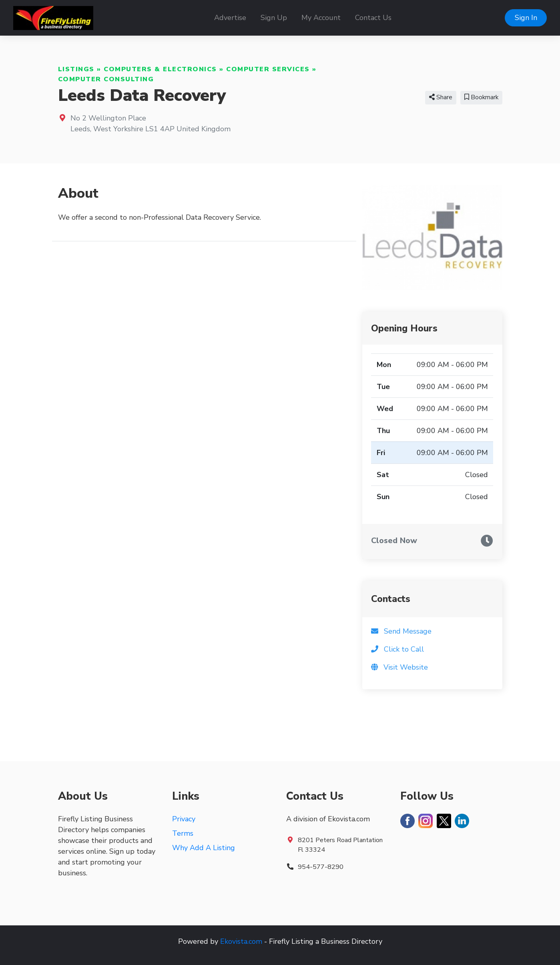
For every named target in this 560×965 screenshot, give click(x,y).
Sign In (526, 18)
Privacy (184, 819)
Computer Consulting (106, 79)
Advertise (230, 18)
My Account (321, 18)
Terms (183, 833)
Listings (76, 69)
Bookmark (481, 97)
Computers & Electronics (160, 69)
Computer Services (268, 69)
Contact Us (373, 18)
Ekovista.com (241, 941)
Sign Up (274, 18)
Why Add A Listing (204, 848)
